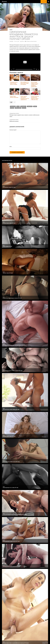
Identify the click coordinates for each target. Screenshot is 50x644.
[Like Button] (11, 102)
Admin (23, 41)
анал (18, 106)
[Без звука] (37, 69)
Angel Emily (13, 106)
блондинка (23, 106)
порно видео (18, 108)
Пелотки (4, 2)
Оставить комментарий (31, 41)
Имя (11, 146)
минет (35, 106)
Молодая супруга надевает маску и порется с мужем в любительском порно (25, 115)
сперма (24, 108)
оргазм (12, 108)
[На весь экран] (39, 69)
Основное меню (48, 2)
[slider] (24, 69)
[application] (25, 62)
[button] (25, 62)
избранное (30, 106)
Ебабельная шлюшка (25, 120)
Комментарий (13, 130)
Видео (11, 30)
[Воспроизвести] (11, 69)
